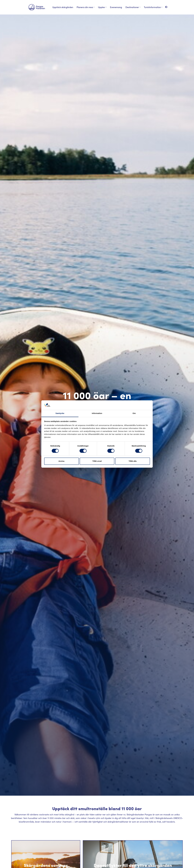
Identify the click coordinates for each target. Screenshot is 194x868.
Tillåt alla (133, 461)
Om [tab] (134, 413)
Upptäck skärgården (63, 7)
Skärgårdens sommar (46, 865)
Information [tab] (97, 413)
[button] (94, 7)
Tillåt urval (97, 461)
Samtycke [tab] (60, 413)
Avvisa (61, 461)
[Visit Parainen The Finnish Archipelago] (37, 7)
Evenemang (116, 7)
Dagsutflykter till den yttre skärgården (133, 865)
